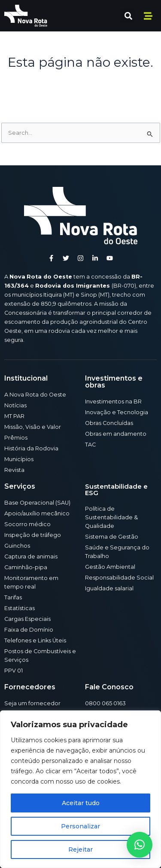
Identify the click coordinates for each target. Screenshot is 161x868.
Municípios (19, 459)
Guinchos (17, 546)
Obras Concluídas (109, 423)
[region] (80, 789)
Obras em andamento (116, 434)
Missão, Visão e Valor (33, 427)
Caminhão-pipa (26, 567)
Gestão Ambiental (110, 567)
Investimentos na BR (113, 401)
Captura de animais (31, 556)
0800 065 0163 (105, 703)
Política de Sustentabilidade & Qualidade (111, 517)
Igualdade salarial (109, 588)
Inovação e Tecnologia (117, 412)
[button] (128, 16)
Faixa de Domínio (29, 630)
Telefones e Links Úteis (35, 640)
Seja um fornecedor (32, 703)
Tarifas (13, 597)
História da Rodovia (31, 448)
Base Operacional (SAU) (37, 503)
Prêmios (16, 438)
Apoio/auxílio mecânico (37, 513)
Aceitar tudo (81, 803)
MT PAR (14, 416)
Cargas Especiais (27, 619)
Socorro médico (27, 524)
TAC (90, 445)
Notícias (15, 405)
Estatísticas (20, 608)
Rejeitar (80, 849)
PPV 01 (14, 671)
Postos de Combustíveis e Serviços (40, 656)
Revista (14, 470)
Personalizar (80, 826)
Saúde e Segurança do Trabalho (117, 552)
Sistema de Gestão (112, 537)
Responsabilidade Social (119, 578)
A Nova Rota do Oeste (35, 395)
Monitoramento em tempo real (31, 582)
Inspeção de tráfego (33, 535)
